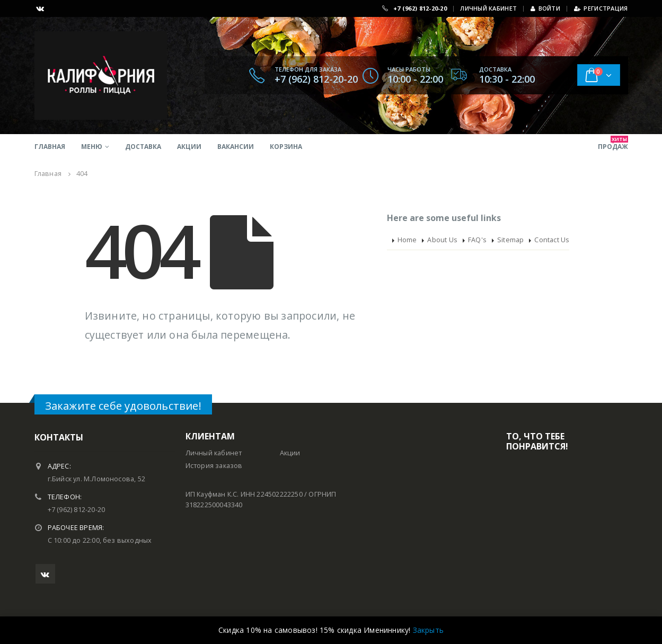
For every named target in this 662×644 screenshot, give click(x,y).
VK (45, 574)
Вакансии (236, 147)
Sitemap (510, 240)
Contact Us (552, 240)
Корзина (286, 147)
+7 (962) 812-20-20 (420, 8)
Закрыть (428, 630)
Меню (92, 147)
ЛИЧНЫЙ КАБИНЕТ (488, 8)
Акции (189, 147)
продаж (613, 143)
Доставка (143, 147)
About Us (442, 240)
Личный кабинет (214, 453)
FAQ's (477, 240)
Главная (50, 147)
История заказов (214, 466)
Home (407, 240)
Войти (545, 8)
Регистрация (601, 8)
